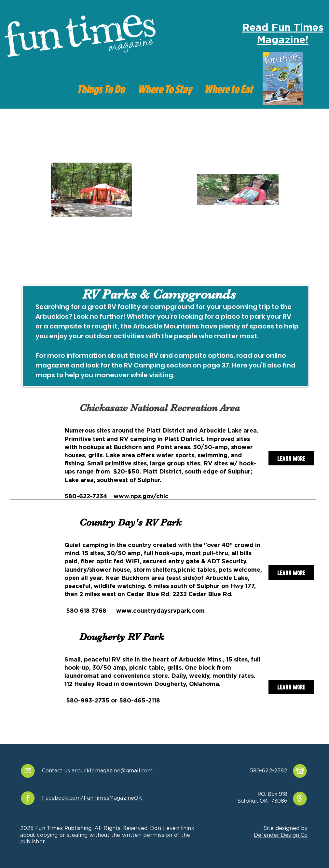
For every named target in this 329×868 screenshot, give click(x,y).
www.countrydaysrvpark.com (160, 611)
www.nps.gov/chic (141, 497)
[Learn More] (291, 458)
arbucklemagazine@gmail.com (112, 771)
